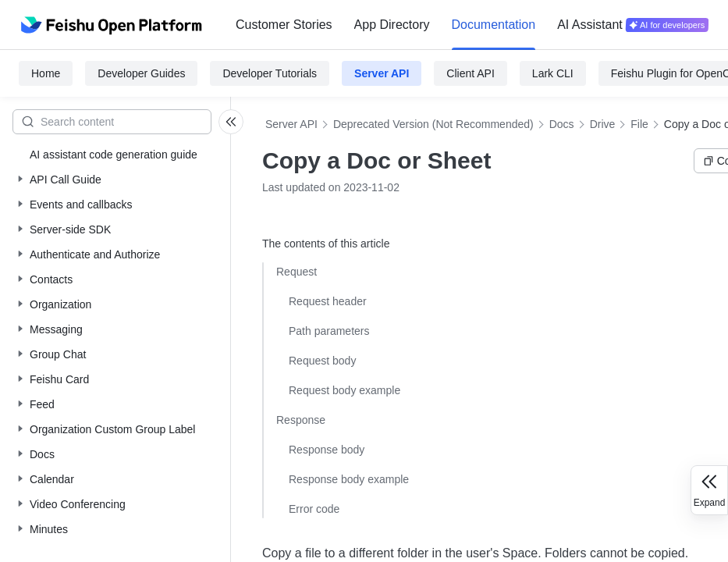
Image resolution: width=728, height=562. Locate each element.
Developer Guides (141, 73)
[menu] (472, 25)
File (639, 124)
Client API (470, 73)
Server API (382, 73)
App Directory (392, 25)
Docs (562, 124)
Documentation (494, 25)
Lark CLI (553, 73)
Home (46, 73)
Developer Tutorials (270, 73)
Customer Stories (284, 25)
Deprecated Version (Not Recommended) (433, 124)
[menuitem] (284, 25)
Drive (603, 124)
